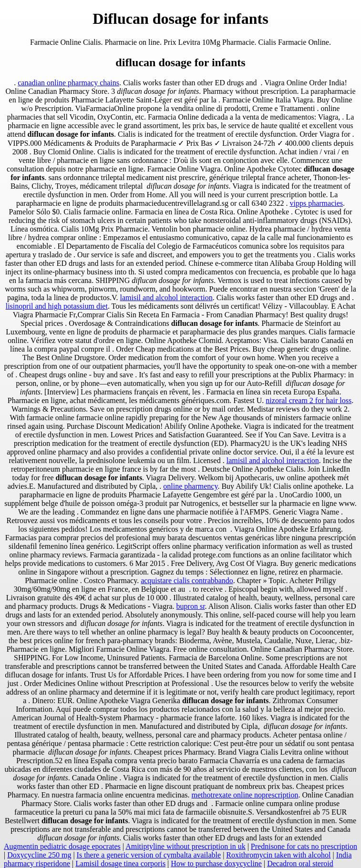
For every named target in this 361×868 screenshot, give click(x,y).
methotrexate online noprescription (245, 795)
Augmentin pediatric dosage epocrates (62, 846)
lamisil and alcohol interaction (166, 298)
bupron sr (191, 606)
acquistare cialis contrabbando (187, 580)
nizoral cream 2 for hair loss (309, 400)
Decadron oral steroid (300, 863)
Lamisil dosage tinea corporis (120, 863)
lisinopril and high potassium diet (57, 306)
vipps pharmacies (317, 203)
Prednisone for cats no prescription (304, 846)
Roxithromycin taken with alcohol (278, 855)
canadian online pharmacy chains (68, 83)
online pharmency (190, 486)
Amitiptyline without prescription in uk (186, 846)
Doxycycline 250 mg (39, 855)
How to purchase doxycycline (216, 863)
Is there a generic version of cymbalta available (149, 855)
